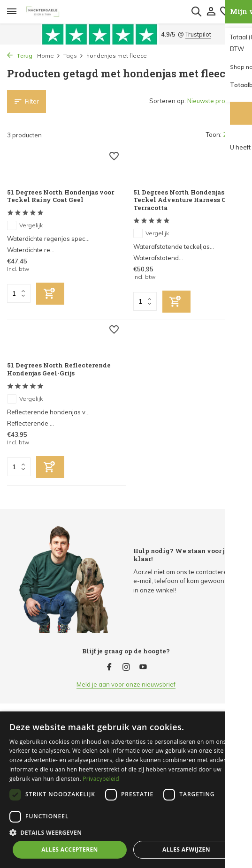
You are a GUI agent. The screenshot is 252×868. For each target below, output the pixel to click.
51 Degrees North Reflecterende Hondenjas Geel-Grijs (59, 369)
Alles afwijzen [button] (186, 849)
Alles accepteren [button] (70, 849)
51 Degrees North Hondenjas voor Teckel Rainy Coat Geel (61, 196)
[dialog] (126, 790)
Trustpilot (198, 34)
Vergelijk (25, 225)
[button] (126, 832)
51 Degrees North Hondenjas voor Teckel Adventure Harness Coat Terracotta (187, 200)
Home (49, 56)
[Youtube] (143, 667)
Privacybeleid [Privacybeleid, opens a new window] (101, 779)
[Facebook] (109, 667)
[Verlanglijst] (114, 157)
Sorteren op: (168, 101)
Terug (20, 56)
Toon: (214, 135)
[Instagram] (126, 667)
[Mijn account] (211, 12)
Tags (73, 56)
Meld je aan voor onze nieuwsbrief (126, 684)
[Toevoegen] (50, 294)
